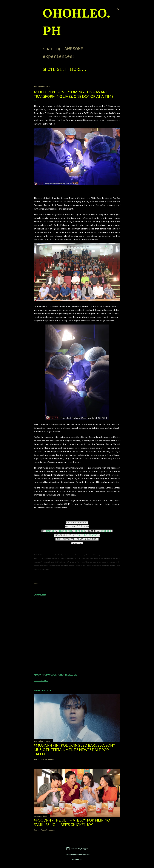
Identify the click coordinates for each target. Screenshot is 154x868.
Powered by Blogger (77, 849)
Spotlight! (55, 70)
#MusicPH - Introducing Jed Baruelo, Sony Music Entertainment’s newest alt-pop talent (74, 750)
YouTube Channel (88, 535)
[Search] (119, 8)
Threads (80, 531)
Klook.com (41, 680)
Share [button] (36, 584)
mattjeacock (84, 854)
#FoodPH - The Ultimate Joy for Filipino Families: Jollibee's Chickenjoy (72, 822)
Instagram (65, 531)
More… (78, 70)
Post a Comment (48, 759)
